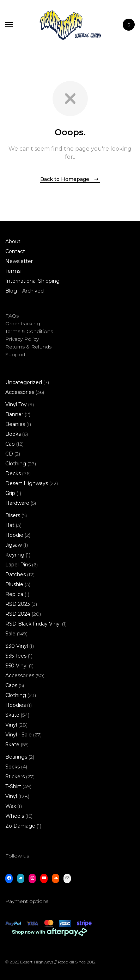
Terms (13, 271)
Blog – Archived (25, 291)
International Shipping (32, 281)
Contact (15, 251)
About (13, 241)
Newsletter (19, 261)
